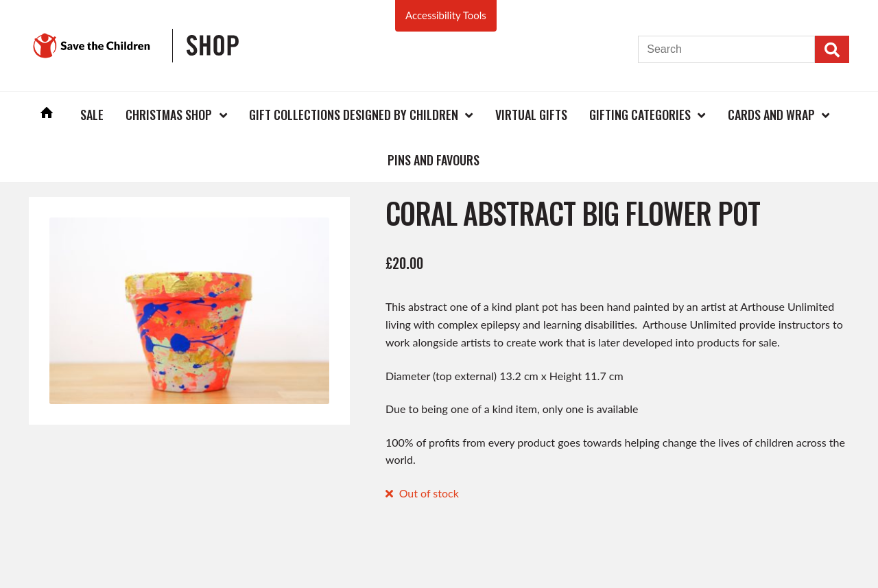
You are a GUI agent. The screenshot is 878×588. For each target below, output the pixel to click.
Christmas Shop (169, 115)
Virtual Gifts (531, 115)
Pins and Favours (434, 160)
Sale (92, 115)
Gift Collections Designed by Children (354, 115)
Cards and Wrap (771, 115)
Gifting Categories (640, 115)
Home (47, 114)
